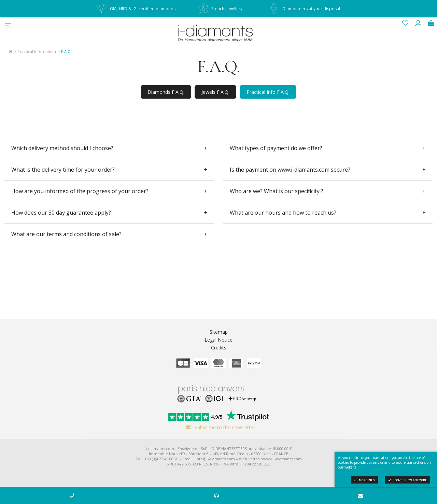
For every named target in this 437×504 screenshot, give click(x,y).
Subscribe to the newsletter (219, 427)
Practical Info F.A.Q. (268, 92)
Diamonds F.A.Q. (166, 92)
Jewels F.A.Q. (215, 92)
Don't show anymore (407, 480)
